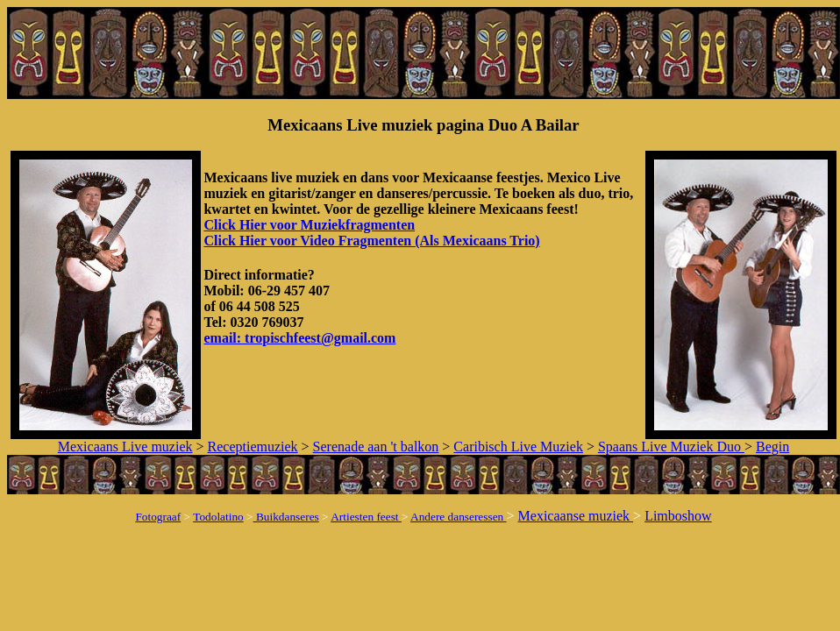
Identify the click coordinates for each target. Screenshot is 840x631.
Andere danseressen (459, 517)
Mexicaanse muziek (576, 516)
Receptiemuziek (253, 447)
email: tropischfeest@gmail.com (299, 338)
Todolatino (218, 517)
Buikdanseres (286, 517)
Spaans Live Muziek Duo (671, 447)
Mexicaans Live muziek (125, 447)
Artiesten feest (366, 517)
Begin (772, 447)
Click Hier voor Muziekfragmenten (309, 225)
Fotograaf (158, 517)
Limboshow (678, 516)
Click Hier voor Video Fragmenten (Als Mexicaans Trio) (371, 241)
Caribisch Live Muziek (518, 447)
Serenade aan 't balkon (376, 447)
